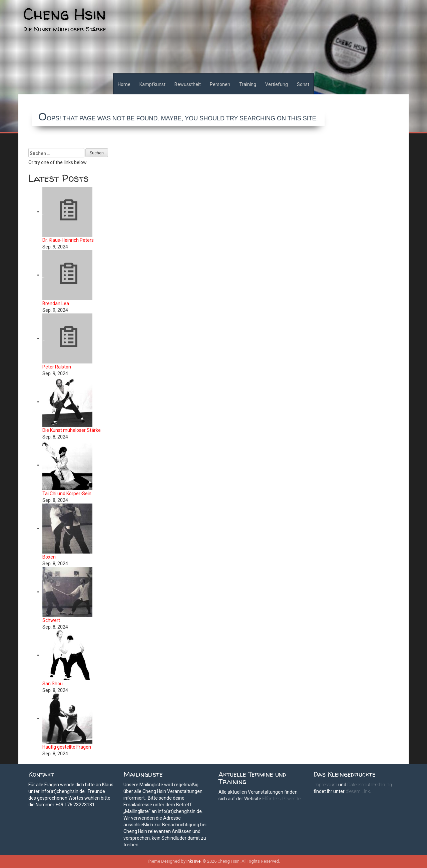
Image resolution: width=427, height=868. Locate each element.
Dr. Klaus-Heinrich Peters (68, 240)
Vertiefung (277, 84)
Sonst (303, 84)
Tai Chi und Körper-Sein (67, 494)
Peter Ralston (57, 367)
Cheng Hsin (65, 14)
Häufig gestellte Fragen (67, 747)
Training (248, 84)
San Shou (53, 684)
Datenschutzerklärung (370, 785)
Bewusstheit (188, 84)
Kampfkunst (152, 84)
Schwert (51, 620)
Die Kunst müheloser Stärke (72, 430)
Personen (220, 84)
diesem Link (358, 791)
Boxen (49, 557)
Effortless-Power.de (281, 799)
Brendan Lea (56, 303)
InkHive (193, 861)
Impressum (325, 785)
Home (124, 84)
